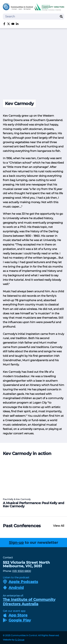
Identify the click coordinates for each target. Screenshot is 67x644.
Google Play (17, 620)
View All (59, 526)
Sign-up (16, 543)
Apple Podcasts (20, 582)
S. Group (20, 640)
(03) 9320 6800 (22, 571)
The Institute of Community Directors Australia (29, 602)
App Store (15, 615)
